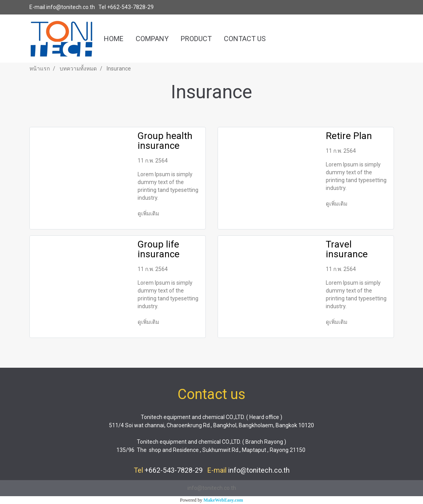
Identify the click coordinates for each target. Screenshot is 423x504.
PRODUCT (196, 39)
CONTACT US (245, 39)
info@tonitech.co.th (71, 7)
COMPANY (152, 39)
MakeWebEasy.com (223, 500)
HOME (114, 39)
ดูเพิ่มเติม (149, 213)
